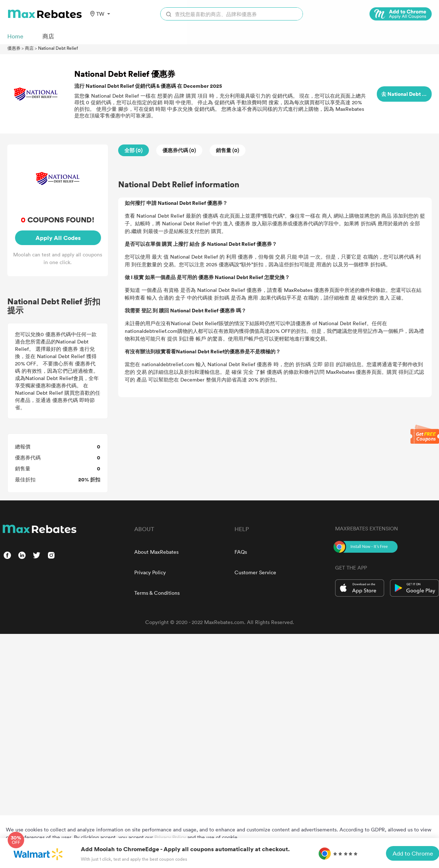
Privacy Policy (150, 572)
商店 (29, 48)
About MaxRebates (156, 552)
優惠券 (14, 48)
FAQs (241, 552)
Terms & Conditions (157, 593)
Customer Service (255, 572)
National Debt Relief (58, 48)
